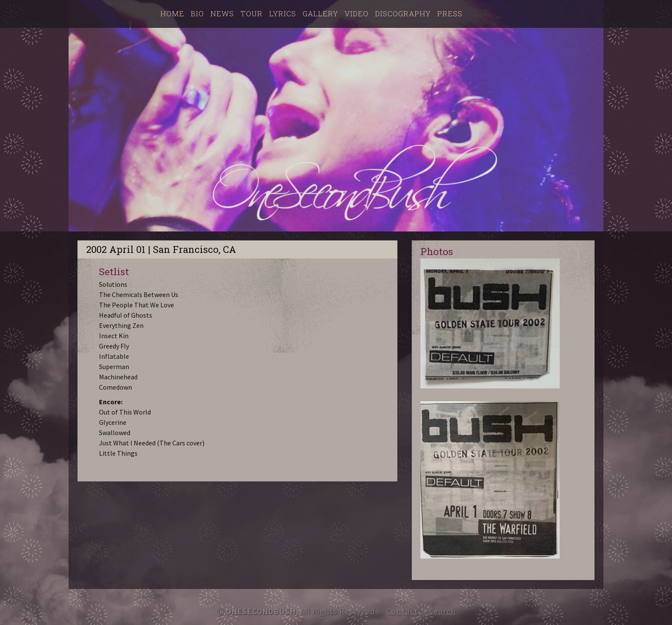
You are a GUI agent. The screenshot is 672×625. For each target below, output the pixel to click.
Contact (402, 611)
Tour (252, 14)
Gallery (320, 14)
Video (357, 14)
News (222, 14)
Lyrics (283, 14)
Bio (197, 14)
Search (442, 611)
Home (172, 14)
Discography (403, 14)
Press (450, 14)
